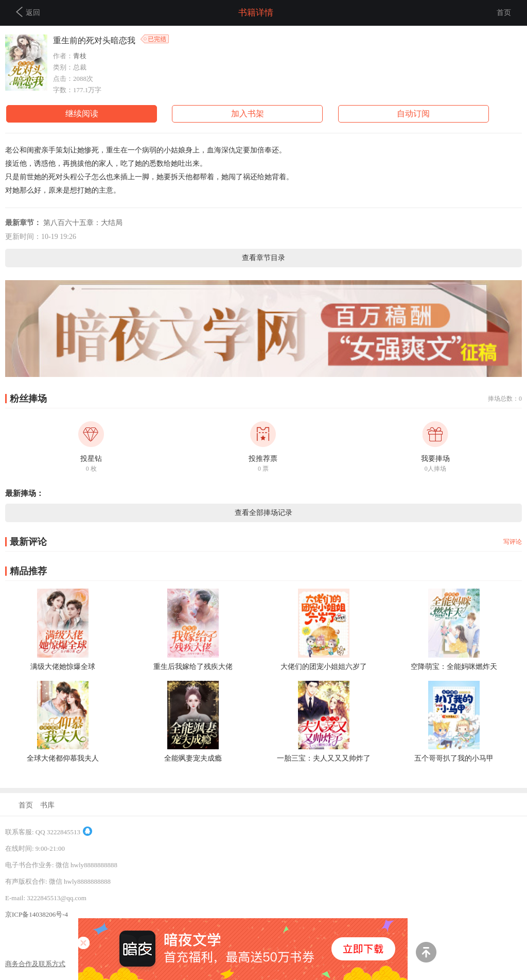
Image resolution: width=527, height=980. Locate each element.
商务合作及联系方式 (35, 964)
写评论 (513, 542)
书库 (47, 805)
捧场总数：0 (505, 399)
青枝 (80, 56)
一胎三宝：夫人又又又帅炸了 (324, 758)
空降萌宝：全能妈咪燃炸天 (454, 667)
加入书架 (248, 114)
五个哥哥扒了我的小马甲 (454, 758)
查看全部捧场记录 (263, 513)
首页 (504, 13)
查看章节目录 (263, 258)
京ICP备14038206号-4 (37, 914)
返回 (28, 12)
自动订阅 (413, 114)
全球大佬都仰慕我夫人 (63, 758)
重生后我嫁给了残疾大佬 (193, 667)
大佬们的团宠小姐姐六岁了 (324, 667)
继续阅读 (82, 114)
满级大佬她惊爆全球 (63, 667)
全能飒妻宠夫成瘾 (193, 758)
